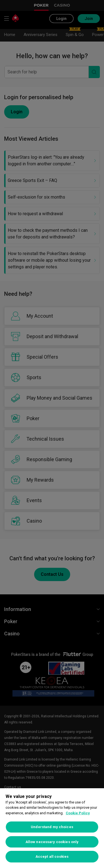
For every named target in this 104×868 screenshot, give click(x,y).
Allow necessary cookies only (52, 842)
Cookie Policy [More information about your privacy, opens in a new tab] (78, 813)
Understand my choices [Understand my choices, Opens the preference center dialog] (52, 827)
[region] (52, 828)
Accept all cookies (52, 857)
